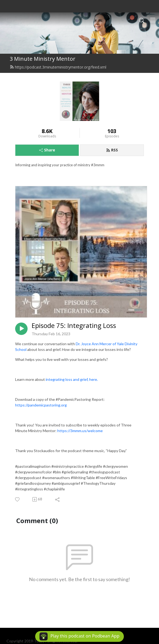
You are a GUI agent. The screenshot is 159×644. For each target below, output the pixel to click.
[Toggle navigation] (153, 20)
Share (47, 150)
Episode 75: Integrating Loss (74, 326)
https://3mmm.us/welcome (80, 431)
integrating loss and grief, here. (72, 379)
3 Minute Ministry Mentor (43, 59)
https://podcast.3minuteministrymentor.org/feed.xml (58, 67)
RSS (112, 150)
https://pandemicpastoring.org (41, 405)
